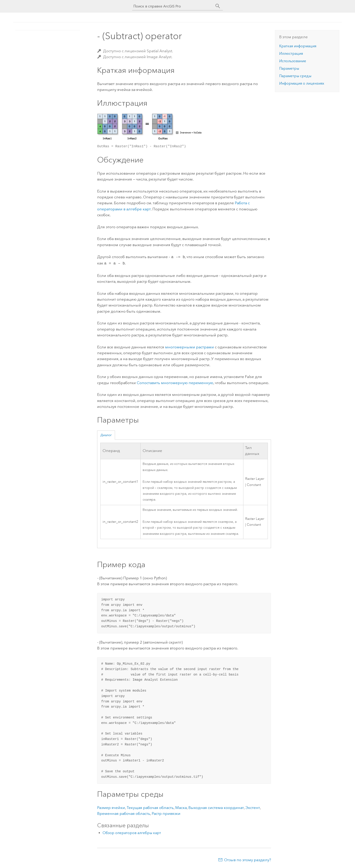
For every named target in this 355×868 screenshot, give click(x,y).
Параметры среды (295, 76)
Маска (181, 807)
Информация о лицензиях (302, 83)
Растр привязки (166, 813)
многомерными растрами (189, 346)
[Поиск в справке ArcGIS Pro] (173, 6)
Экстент (253, 807)
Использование (293, 61)
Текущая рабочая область (150, 807)
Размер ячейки (111, 807)
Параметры (289, 68)
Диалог (106, 434)
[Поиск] (218, 6)
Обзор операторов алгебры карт (132, 832)
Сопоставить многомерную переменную (175, 382)
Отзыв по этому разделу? (248, 859)
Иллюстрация (291, 54)
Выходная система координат (216, 807)
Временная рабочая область (124, 813)
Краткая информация (298, 46)
